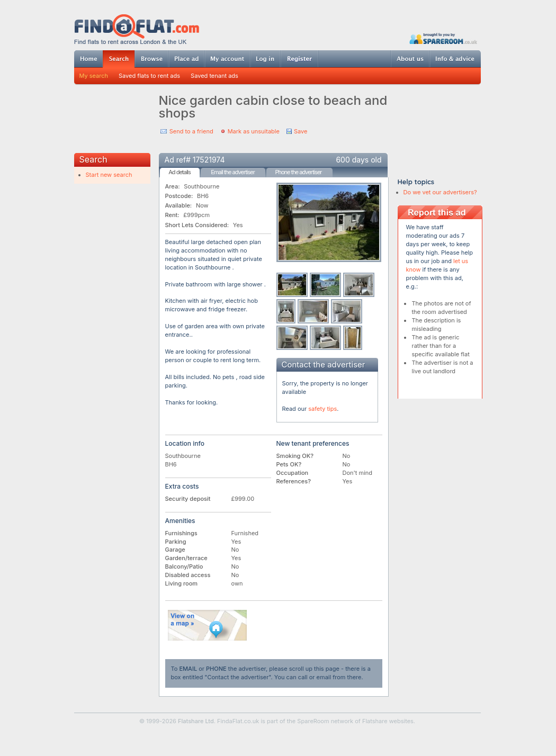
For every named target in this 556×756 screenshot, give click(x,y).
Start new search (109, 175)
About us (410, 59)
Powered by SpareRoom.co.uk (443, 38)
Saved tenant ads (214, 76)
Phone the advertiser (298, 172)
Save (301, 131)
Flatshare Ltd (196, 721)
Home (88, 59)
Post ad (186, 59)
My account (227, 59)
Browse (151, 59)
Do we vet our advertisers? (440, 192)
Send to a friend (191, 131)
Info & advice (455, 59)
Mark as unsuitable (254, 131)
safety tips (322, 409)
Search (119, 59)
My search (94, 76)
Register (299, 59)
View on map (208, 625)
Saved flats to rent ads (149, 76)
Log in (265, 59)
